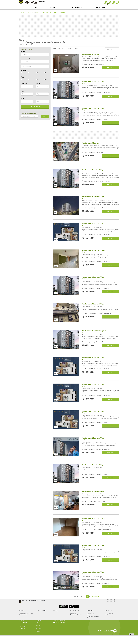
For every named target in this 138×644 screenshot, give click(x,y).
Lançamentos (76, 8)
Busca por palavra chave (28, 113)
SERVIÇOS (56, 611)
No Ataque (39, 626)
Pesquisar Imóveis (23, 615)
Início (34, 8)
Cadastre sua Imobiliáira (76, 615)
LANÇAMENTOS (41, 611)
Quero (23, 51)
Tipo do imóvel (25, 59)
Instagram (43, 600)
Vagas (22, 77)
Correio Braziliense (109, 613)
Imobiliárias (101, 8)
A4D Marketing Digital (59, 622)
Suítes (38, 84)
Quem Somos (91, 615)
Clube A (38, 632)
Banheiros (24, 84)
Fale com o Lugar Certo (32, 600)
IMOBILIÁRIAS (75, 611)
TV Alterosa (22, 628)
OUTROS (90, 611)
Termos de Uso (91, 618)
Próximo (95, 596)
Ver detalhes (110, 68)
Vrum (37, 624)
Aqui (20, 624)
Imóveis (54, 8)
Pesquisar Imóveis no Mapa (26, 613)
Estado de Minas (109, 615)
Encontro (38, 630)
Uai (37, 622)
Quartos (23, 71)
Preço (22, 91)
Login (23, 600)
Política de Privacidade (93, 616)
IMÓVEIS (22, 611)
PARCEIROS (108, 611)
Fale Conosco (91, 613)
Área (22, 98)
